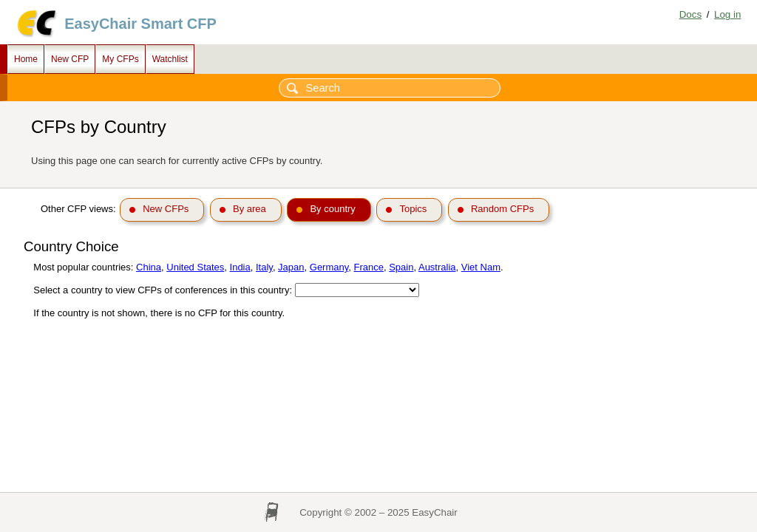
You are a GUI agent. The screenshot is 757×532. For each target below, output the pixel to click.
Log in (727, 14)
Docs (690, 14)
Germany (329, 267)
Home (26, 59)
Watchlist (170, 59)
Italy (264, 267)
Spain (401, 267)
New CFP (70, 59)
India (240, 267)
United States (195, 267)
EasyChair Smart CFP (140, 24)
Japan (291, 267)
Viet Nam (481, 267)
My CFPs (120, 59)
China (149, 267)
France (369, 267)
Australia (437, 267)
